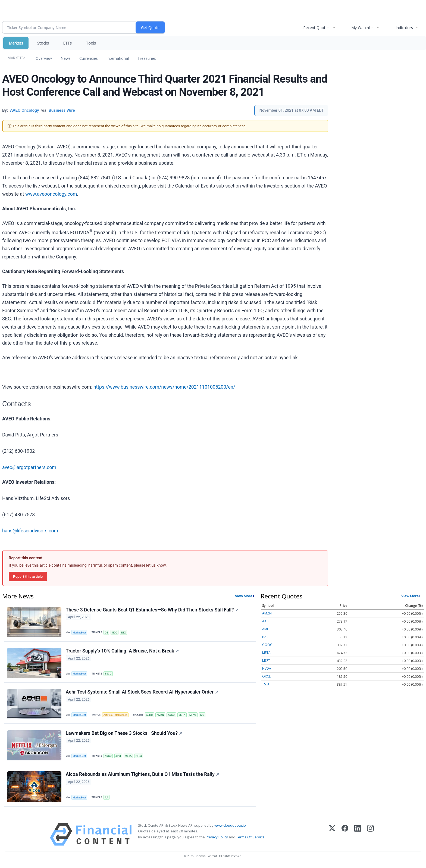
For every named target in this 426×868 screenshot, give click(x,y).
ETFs (67, 43)
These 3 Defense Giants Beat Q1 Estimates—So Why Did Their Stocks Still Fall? (152, 610)
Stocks (43, 43)
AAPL (266, 621)
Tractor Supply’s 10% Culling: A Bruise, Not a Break (122, 651)
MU (204, 715)
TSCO (108, 674)
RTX (124, 633)
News (66, 58)
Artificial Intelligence (116, 715)
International (118, 58)
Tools (91, 43)
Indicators (404, 28)
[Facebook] (345, 836)
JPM (119, 757)
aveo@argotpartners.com (29, 467)
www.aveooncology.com (51, 194)
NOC (115, 633)
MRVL (194, 715)
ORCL (266, 676)
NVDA (267, 668)
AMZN (161, 715)
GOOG (267, 645)
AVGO (172, 715)
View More (244, 596)
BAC (265, 637)
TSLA (266, 684)
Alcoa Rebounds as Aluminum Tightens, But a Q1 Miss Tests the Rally (142, 775)
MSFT (266, 661)
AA (107, 799)
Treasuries (147, 58)
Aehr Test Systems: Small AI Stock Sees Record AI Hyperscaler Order (142, 693)
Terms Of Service (250, 838)
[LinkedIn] (358, 836)
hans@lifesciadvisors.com (30, 531)
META (183, 715)
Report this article (28, 576)
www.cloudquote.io (230, 827)
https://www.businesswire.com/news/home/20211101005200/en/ (164, 387)
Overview (44, 58)
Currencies (89, 58)
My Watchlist (363, 28)
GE (107, 633)
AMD (266, 629)
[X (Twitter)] (332, 836)
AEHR (150, 715)
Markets (16, 43)
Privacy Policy (217, 838)
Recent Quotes (316, 28)
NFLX (140, 757)
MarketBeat (80, 633)
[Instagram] (370, 836)
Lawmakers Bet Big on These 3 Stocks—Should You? (124, 734)
